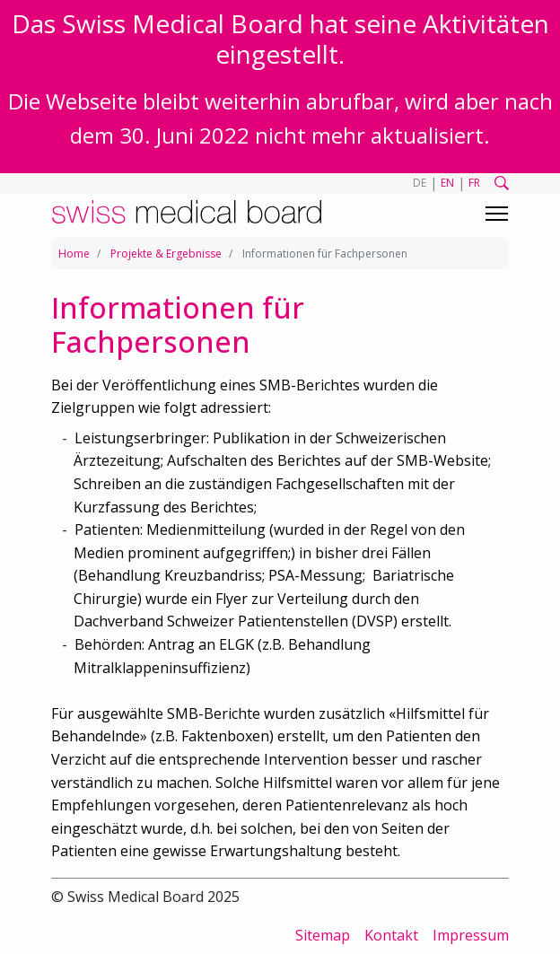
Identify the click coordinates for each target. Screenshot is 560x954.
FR (474, 183)
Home (74, 254)
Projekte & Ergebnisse (166, 254)
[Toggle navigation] (497, 214)
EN (447, 183)
